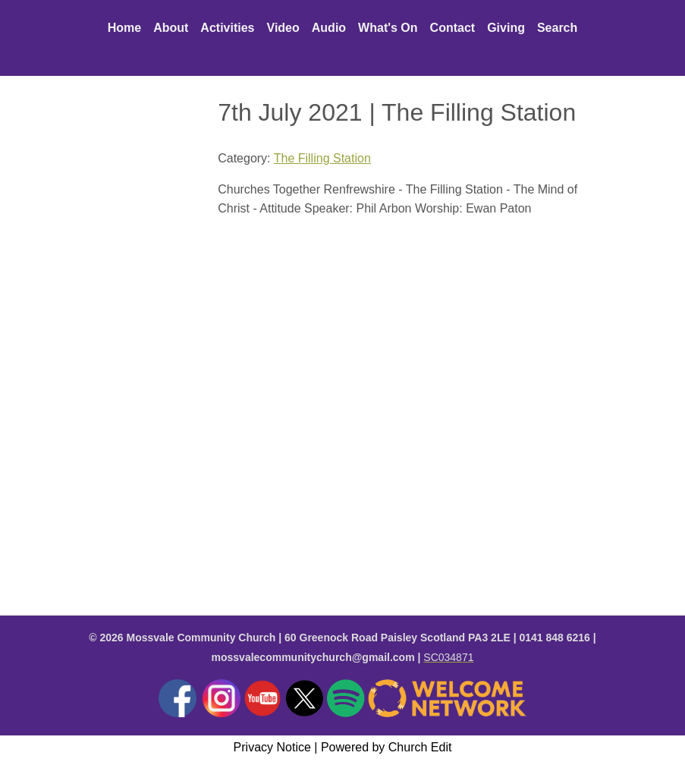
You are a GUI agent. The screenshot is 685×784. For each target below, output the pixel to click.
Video (283, 28)
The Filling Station (322, 158)
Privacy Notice (272, 747)
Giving (506, 28)
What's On (388, 28)
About (171, 28)
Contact (453, 28)
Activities (227, 28)
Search (557, 28)
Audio (329, 28)
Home (124, 28)
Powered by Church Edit (386, 747)
